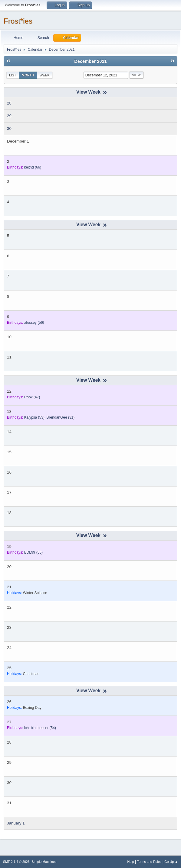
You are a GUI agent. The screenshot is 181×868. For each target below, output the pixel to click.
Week (45, 75)
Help (131, 862)
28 (9, 103)
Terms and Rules (149, 862)
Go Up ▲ (171, 862)
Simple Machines (44, 862)
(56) (34, 323)
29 (9, 116)
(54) (40, 728)
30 (9, 129)
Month (28, 75)
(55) (33, 552)
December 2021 (90, 61)
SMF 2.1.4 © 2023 (16, 862)
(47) (32, 397)
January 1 (16, 823)
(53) (34, 417)
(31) (61, 417)
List (13, 75)
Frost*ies (18, 21)
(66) (33, 167)
